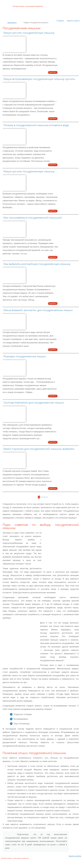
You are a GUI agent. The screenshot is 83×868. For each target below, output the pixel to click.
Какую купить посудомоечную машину (29, 33)
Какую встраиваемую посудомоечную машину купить (39, 79)
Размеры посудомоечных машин (25, 357)
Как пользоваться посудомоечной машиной (33, 218)
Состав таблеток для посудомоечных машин (34, 403)
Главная (60, 21)
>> (47, 497)
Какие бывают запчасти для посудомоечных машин (38, 310)
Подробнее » (53, 72)
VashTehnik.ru (12, 23)
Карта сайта (73, 21)
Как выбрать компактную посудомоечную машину (37, 264)
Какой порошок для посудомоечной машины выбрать (39, 449)
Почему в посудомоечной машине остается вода (36, 125)
